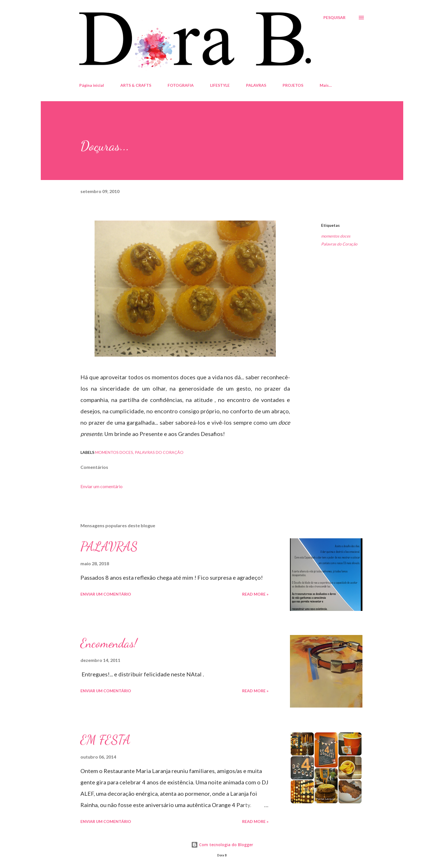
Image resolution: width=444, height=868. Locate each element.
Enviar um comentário (102, 486)
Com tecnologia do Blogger (222, 845)
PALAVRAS (256, 85)
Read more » (255, 594)
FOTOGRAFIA (181, 85)
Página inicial (92, 85)
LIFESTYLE (220, 85)
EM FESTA (105, 740)
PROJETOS (293, 85)
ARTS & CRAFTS (136, 85)
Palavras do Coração (339, 244)
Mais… (326, 85)
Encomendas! (109, 643)
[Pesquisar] (334, 18)
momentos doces (336, 236)
